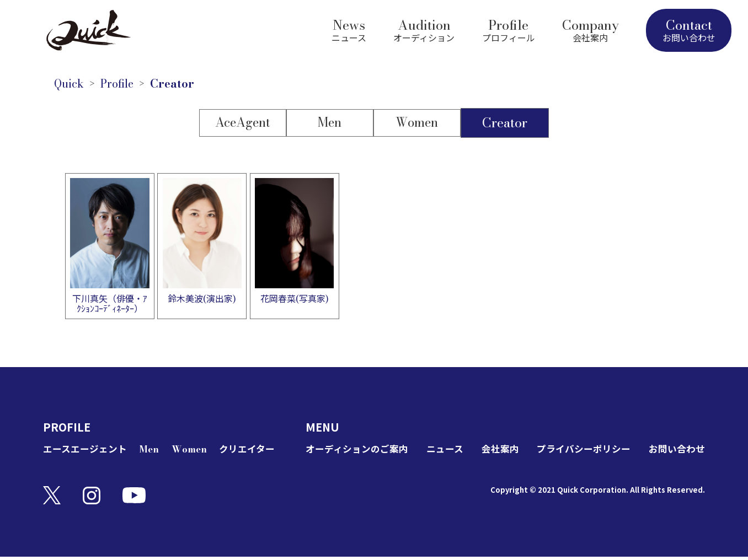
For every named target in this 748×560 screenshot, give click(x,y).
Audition (424, 29)
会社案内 (500, 453)
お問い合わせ (675, 453)
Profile (509, 29)
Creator (189, 85)
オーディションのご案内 (360, 453)
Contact (689, 30)
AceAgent (242, 125)
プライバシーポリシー (583, 453)
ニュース (447, 453)
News (349, 29)
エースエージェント (87, 453)
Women (418, 125)
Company (591, 29)
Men (330, 125)
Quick (72, 85)
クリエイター (245, 453)
